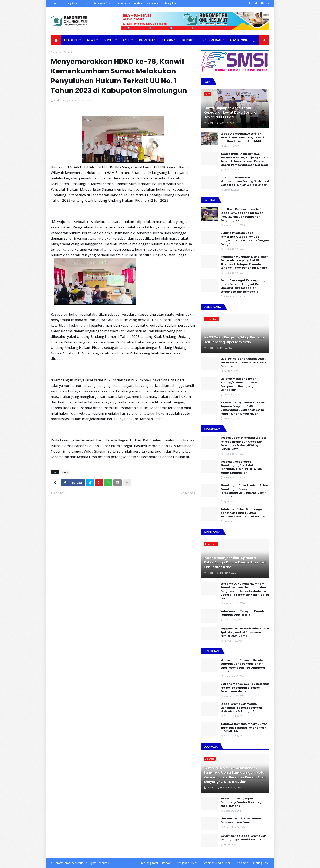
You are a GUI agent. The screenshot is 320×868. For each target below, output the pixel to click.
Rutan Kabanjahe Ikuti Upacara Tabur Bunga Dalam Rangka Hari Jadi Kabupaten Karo (235, 563)
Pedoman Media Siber (129, 3)
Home (54, 3)
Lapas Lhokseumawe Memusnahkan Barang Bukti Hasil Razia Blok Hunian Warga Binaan (245, 181)
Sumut (68, 52)
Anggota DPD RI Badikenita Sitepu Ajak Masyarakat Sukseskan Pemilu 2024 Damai (245, 632)
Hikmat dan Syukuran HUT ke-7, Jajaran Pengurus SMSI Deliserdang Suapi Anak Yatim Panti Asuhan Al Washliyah (243, 408)
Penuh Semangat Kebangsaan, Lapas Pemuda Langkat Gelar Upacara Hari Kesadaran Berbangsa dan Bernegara (243, 286)
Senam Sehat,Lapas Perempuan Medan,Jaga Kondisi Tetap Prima (244, 838)
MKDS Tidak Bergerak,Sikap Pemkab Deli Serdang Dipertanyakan (234, 340)
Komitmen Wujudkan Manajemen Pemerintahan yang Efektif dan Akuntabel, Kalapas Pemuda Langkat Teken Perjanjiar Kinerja (244, 262)
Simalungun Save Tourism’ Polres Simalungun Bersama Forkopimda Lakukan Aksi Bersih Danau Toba (244, 491)
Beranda (56, 52)
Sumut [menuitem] (109, 40)
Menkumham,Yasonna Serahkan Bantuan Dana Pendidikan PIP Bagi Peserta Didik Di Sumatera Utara (244, 666)
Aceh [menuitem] (127, 40)
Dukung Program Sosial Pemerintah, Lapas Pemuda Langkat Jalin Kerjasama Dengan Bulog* (245, 239)
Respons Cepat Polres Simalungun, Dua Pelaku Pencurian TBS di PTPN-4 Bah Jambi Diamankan (241, 467)
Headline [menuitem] (71, 40)
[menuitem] (56, 40)
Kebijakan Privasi (103, 3)
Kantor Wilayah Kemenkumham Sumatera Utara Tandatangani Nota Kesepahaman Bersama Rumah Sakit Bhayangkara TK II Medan (235, 775)
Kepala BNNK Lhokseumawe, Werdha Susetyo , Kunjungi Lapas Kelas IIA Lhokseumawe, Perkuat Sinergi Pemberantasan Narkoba (244, 160)
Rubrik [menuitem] (187, 40)
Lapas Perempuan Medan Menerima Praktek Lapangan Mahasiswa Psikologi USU (241, 708)
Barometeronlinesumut (68, 863)
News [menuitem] (91, 40)
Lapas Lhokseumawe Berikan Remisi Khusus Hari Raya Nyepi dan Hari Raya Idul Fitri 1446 (242, 137)
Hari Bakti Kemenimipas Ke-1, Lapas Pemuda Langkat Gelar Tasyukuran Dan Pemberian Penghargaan (242, 215)
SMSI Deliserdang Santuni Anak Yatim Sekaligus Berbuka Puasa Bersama (243, 363)
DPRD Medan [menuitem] (211, 40)
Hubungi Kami (170, 3)
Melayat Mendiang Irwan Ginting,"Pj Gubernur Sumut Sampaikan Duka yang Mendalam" (240, 384)
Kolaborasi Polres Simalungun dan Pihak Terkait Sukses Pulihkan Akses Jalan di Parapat (243, 513)
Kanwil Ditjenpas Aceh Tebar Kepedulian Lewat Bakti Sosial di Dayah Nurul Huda (231, 113)
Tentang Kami (69, 3)
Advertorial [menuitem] (239, 40)
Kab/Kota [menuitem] (146, 40)
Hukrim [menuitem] (168, 40)
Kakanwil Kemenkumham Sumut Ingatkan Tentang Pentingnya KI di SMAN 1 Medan (244, 728)
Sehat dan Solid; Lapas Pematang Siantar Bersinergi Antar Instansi (241, 802)
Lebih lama (187, 493)
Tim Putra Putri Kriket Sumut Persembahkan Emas (241, 820)
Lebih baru (59, 493)
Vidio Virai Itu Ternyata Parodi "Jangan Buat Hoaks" (242, 613)
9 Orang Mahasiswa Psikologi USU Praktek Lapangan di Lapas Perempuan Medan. (245, 688)
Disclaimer (152, 3)
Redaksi (86, 3)
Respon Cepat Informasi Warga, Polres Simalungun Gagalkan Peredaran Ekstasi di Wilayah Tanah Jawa (243, 443)
